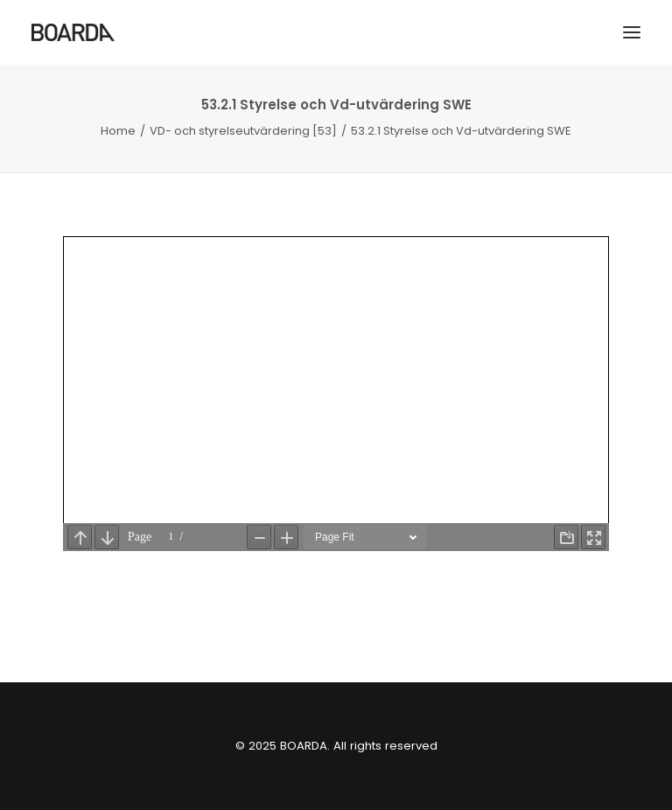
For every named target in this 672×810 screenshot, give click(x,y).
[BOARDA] (73, 32)
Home (118, 131)
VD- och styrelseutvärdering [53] (243, 131)
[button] (632, 32)
